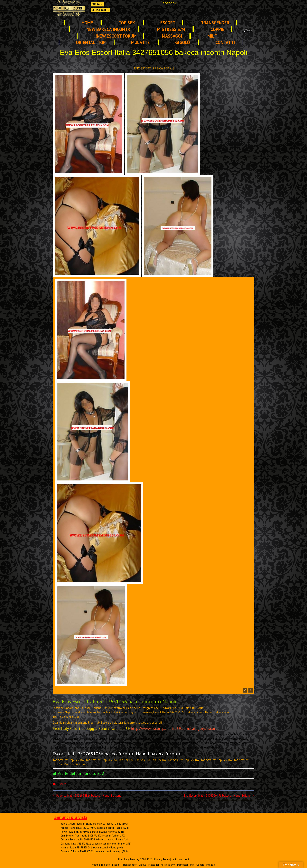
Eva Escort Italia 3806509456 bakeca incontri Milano (219, 796)
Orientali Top (91, 42)
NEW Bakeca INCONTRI (109, 29)
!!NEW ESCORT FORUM (115, 36)
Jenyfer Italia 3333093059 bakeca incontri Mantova (89, 832)
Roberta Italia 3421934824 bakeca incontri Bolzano (87, 796)
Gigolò (183, 42)
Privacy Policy (162, 859)
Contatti (225, 42)
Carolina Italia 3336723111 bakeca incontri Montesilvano (93, 844)
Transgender (215, 23)
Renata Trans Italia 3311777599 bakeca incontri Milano (91, 828)
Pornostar (183, 865)
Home (87, 23)
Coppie (218, 29)
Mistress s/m (171, 29)
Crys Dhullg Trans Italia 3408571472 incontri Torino (90, 836)
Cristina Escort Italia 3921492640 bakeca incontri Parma (92, 839)
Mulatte (140, 42)
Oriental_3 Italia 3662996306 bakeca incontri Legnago (91, 851)
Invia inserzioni (180, 859)
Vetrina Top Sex (101, 865)
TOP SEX (127, 23)
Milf (212, 36)
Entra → (97, 4)
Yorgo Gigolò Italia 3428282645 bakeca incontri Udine (91, 824)
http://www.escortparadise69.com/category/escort (174, 729)
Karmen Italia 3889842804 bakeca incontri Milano (88, 847)
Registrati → (100, 10)
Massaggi (172, 36)
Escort (168, 23)
